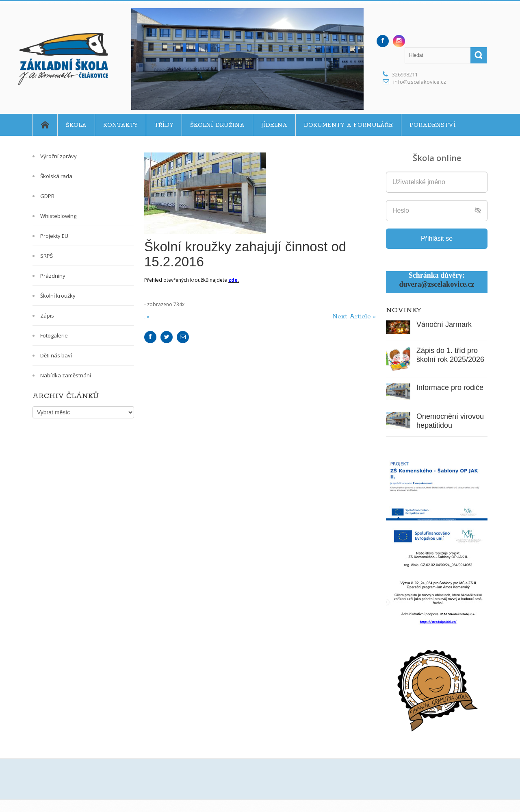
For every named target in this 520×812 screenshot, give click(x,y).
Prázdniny (53, 276)
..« (148, 317)
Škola (76, 125)
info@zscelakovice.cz (420, 82)
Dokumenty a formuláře (348, 125)
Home (45, 125)
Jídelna (274, 125)
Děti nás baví (56, 355)
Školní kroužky (58, 296)
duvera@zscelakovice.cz (437, 284)
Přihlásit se (437, 238)
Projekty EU (54, 236)
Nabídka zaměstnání (66, 375)
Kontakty (120, 125)
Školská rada (56, 176)
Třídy (164, 125)
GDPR (47, 196)
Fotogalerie (54, 335)
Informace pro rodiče (450, 387)
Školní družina (217, 125)
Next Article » (354, 317)
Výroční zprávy (58, 156)
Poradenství (433, 125)
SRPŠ (47, 256)
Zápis (47, 316)
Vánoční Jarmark (444, 324)
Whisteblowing (58, 216)
